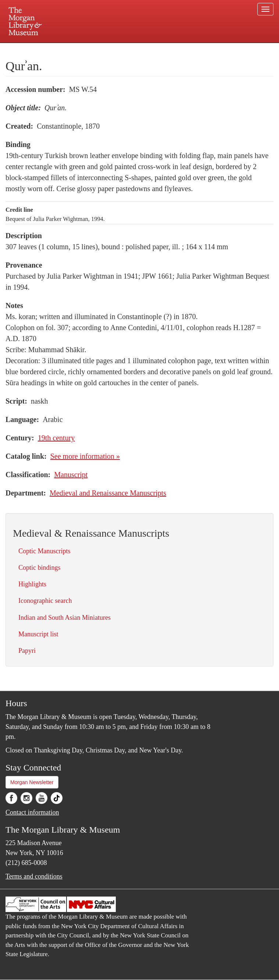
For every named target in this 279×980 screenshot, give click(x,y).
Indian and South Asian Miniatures (65, 618)
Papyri (27, 651)
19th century (56, 438)
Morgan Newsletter (32, 782)
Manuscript (71, 475)
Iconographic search (45, 601)
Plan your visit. (52, 49)
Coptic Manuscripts (44, 551)
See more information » (85, 456)
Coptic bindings (40, 568)
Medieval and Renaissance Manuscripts (108, 493)
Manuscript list (38, 634)
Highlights (32, 584)
